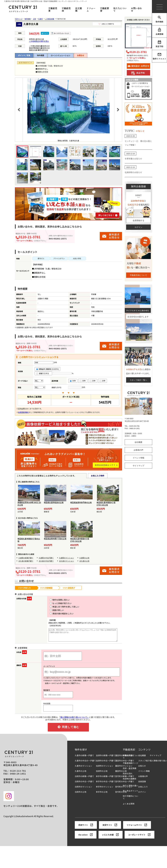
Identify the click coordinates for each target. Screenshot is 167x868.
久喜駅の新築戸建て (26, 558)
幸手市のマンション (105, 789)
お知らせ (142, 768)
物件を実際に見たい (55, 600)
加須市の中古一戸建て (106, 763)
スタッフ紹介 (144, 763)
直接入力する (43, 373)
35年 (73, 381)
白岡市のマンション (83, 789)
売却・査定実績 (130, 771)
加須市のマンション (105, 768)
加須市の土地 (102, 774)
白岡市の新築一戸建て (84, 779)
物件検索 (159, 19)
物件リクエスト (159, 56)
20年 (102, 381)
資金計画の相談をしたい (57, 614)
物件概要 (40, 55)
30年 (83, 381)
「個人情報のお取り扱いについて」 (74, 720)
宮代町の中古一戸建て (125, 784)
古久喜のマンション (67, 561)
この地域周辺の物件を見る (39, 41)
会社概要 (138, 442)
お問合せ (81, 55)
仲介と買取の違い (130, 788)
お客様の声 (138, 450)
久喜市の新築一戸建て (84, 758)
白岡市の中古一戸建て (84, 784)
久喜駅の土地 (84, 558)
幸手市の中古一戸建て (106, 784)
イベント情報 (138, 458)
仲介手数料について (130, 800)
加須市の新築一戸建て (106, 758)
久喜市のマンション (83, 768)
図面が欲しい (52, 610)
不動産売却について (138, 275)
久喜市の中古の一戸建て (85, 763)
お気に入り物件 (98, 476)
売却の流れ (128, 776)
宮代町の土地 (121, 794)
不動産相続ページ (130, 766)
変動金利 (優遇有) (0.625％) (48, 369)
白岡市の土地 (81, 794)
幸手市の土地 (102, 794)
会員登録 (159, 32)
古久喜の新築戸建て (26, 561)
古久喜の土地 (84, 561)
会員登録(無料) (24, 412)
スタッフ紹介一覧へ (138, 380)
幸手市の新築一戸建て (106, 779)
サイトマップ (138, 466)
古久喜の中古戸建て (46, 561)
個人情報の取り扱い (158, 763)
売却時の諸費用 (130, 781)
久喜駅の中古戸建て (46, 558)
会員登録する (138, 220)
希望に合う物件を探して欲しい (59, 607)
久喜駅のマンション (67, 558)
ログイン (138, 227)
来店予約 (159, 44)
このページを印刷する (140, 83)
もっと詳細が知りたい (56, 603)
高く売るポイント (130, 793)
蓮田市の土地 (121, 774)
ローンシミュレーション (61, 55)
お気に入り (143, 789)
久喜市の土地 (81, 774)
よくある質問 (129, 806)
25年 (93, 381)
